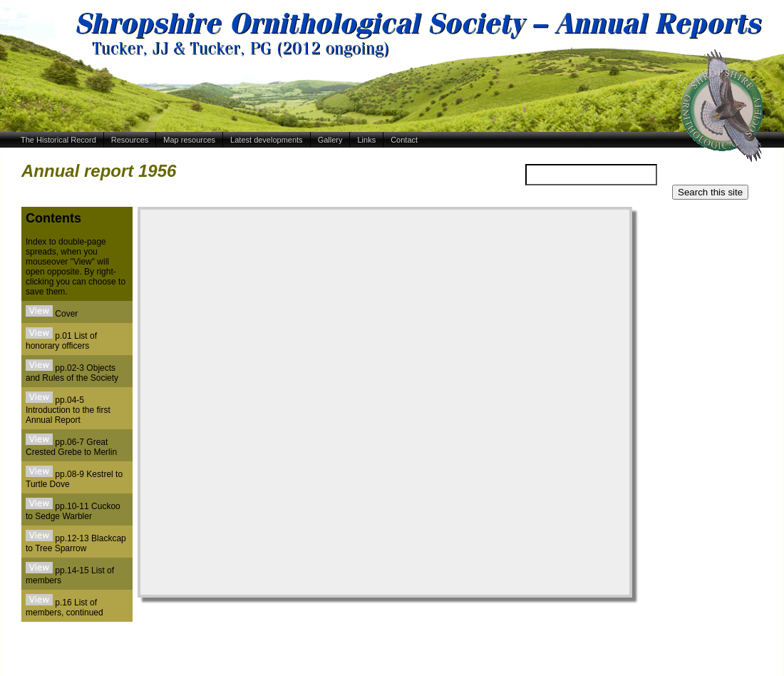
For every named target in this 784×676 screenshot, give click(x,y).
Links (366, 140)
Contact (404, 140)
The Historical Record (58, 140)
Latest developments (267, 140)
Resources (130, 140)
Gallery (330, 140)
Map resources (189, 140)
